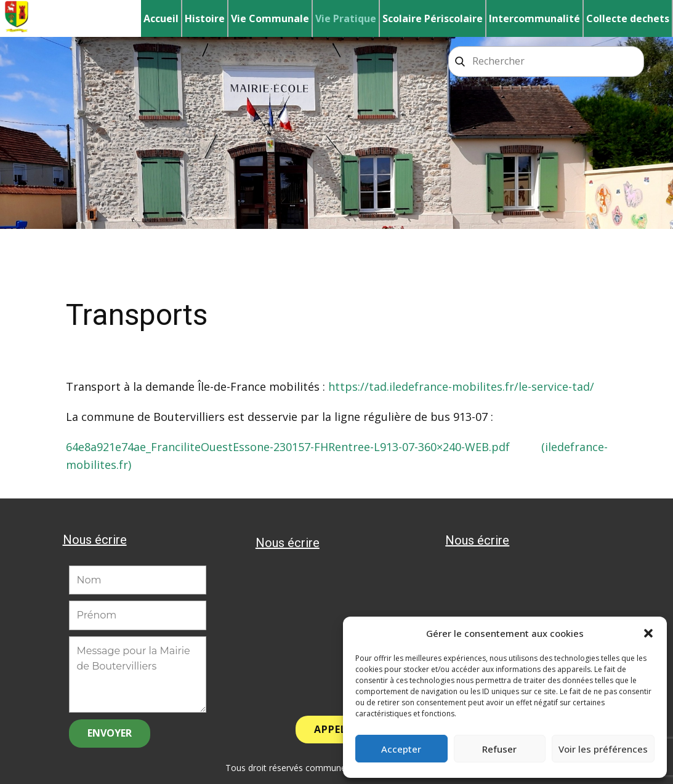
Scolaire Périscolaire (433, 18)
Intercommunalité (534, 18)
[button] (648, 633)
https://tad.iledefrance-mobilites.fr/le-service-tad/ (461, 386)
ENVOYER (110, 733)
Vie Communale (270, 18)
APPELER (336, 729)
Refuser (499, 749)
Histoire (205, 18)
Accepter (401, 749)
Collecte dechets (628, 18)
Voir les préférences (603, 749)
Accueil (161, 18)
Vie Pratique (346, 18)
